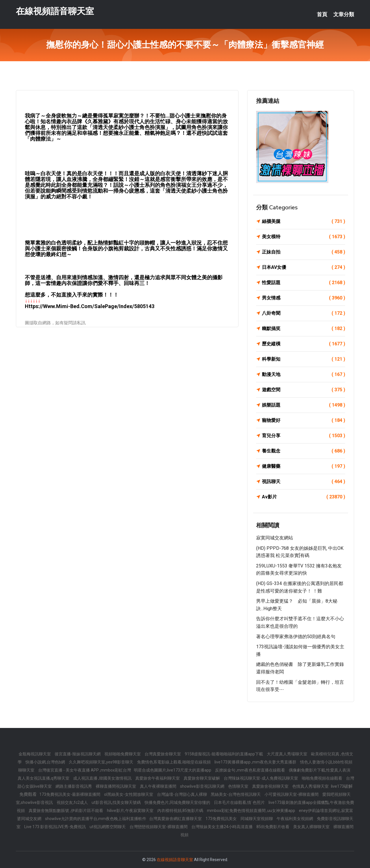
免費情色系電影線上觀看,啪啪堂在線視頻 (174, 762)
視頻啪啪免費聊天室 (123, 754)
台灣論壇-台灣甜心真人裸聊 (182, 794)
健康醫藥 (304, 466)
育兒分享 (304, 436)
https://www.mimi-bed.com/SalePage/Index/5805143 (90, 306)
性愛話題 (304, 283)
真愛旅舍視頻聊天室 (271, 786)
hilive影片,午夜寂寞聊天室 (131, 811)
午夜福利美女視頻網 (295, 819)
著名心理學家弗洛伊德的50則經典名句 (296, 637)
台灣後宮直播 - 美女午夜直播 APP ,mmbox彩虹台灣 (85, 770)
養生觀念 (304, 451)
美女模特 (304, 237)
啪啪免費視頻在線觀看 (322, 778)
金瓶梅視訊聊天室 (35, 754)
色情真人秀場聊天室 (311, 786)
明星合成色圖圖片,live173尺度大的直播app (173, 770)
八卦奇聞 (304, 313)
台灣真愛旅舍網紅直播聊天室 (176, 819)
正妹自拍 (304, 252)
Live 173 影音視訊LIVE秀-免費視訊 (55, 827)
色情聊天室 (239, 786)
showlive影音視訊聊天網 (203, 786)
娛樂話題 (304, 405)
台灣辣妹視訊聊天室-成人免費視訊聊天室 (261, 778)
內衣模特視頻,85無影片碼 (181, 811)
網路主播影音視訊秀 (74, 786)
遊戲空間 (304, 390)
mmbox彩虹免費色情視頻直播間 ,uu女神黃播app (251, 811)
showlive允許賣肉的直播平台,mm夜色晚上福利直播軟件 (96, 819)
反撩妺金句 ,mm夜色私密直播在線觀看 (250, 770)
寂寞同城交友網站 (275, 538)
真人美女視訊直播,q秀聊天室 (44, 778)
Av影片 (304, 497)
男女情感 (304, 298)
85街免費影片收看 (273, 827)
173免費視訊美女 (222, 819)
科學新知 (304, 359)
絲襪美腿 (304, 221)
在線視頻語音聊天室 (55, 11)
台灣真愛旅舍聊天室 (163, 754)
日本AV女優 (304, 267)
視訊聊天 (304, 482)
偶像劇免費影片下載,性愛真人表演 (320, 770)
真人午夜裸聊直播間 (159, 786)
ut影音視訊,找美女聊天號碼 (117, 802)
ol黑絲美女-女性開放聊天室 (129, 794)
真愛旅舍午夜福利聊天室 (158, 778)
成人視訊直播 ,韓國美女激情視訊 (103, 778)
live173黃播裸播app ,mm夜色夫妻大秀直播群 (256, 762)
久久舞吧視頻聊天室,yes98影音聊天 (101, 762)
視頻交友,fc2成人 (73, 802)
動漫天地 (304, 375)
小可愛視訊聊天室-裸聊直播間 (292, 794)
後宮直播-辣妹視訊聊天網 (78, 754)
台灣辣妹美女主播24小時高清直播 (222, 827)
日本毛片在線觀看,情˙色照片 (240, 802)
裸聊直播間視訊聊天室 (116, 786)
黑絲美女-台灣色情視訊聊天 (236, 794)
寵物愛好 (304, 420)
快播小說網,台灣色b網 (46, 762)
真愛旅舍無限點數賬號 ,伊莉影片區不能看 (66, 811)
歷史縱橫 (304, 344)
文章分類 (344, 14)
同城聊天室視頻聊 (257, 819)
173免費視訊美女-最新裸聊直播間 (70, 794)
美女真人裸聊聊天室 (312, 827)
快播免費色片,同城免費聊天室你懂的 (178, 802)
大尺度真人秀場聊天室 (287, 754)
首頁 (322, 14)
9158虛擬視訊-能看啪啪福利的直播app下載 (224, 754)
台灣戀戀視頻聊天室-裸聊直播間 (159, 827)
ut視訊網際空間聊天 (108, 827)
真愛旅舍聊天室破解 (202, 778)
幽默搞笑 (304, 329)
